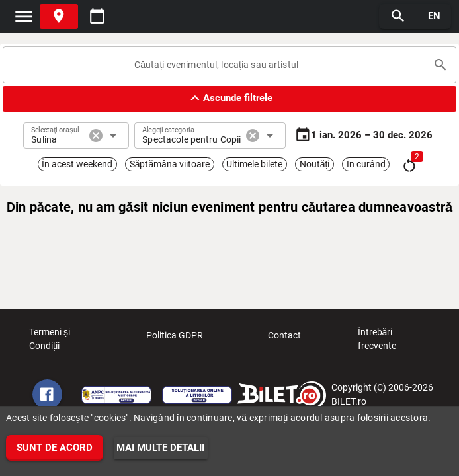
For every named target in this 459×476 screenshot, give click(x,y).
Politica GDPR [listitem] (175, 339)
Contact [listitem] (284, 339)
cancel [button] (96, 136)
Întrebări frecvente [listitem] (394, 339)
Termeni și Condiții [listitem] (65, 339)
